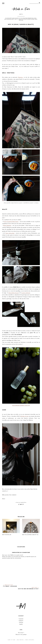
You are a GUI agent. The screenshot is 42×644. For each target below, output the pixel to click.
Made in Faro (12, 640)
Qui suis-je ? (21, 633)
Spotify (21, 624)
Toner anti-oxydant (10, 233)
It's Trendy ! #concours (10, 586)
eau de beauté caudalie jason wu (13, 18)
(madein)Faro (23, 502)
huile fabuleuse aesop (9, 19)
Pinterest (21, 623)
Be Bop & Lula (25, 416)
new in (16, 19)
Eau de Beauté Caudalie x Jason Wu (21, 405)
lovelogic (31, 640)
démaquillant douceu (14, 293)
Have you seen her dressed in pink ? (29, 589)
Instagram (21, 621)
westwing (21, 20)
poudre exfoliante (26, 293)
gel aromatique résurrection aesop (28, 18)
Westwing (20, 77)
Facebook (21, 619)
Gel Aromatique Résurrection (11, 222)
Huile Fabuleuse (7, 225)
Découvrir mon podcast (21, 635)
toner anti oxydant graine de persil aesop (28, 19)
